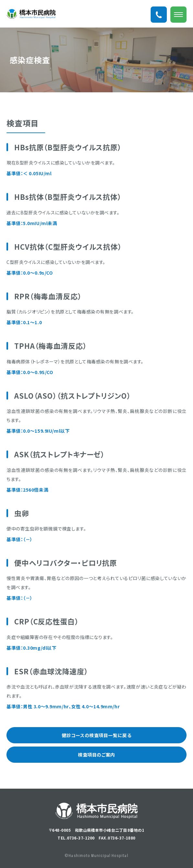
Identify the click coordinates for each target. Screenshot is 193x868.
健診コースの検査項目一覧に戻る (96, 735)
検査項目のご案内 (96, 755)
